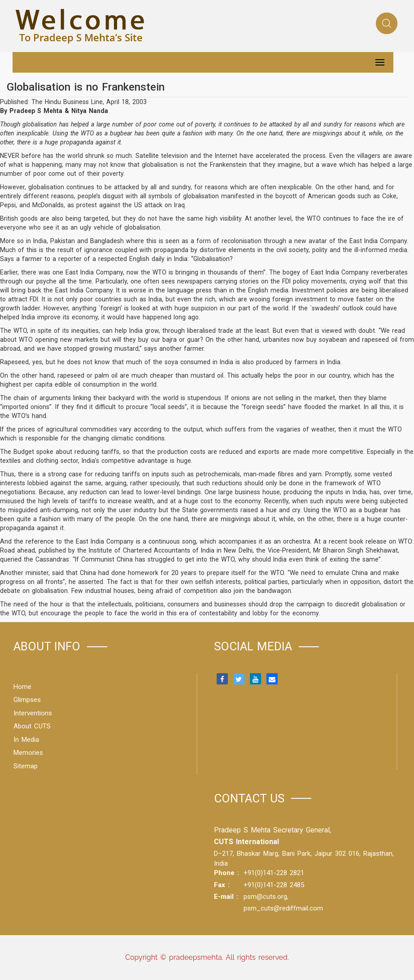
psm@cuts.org (265, 897)
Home (22, 687)
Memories (28, 753)
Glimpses (27, 700)
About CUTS (32, 726)
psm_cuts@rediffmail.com (283, 908)
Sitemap (26, 766)
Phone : (227, 873)
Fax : (222, 885)
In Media (26, 740)
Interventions (33, 713)
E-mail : (226, 897)
